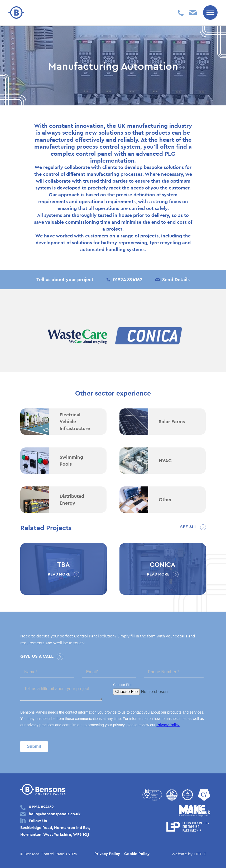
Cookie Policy (137, 854)
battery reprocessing (124, 243)
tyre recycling (165, 243)
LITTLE (200, 854)
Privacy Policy (107, 854)
